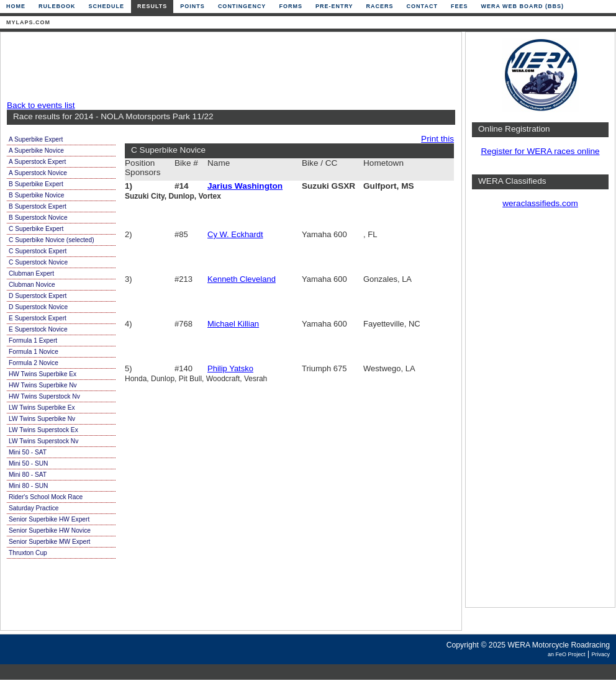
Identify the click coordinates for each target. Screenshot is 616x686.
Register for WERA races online (540, 151)
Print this (437, 139)
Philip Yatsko (230, 368)
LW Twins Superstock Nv (43, 441)
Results (152, 6)
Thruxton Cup (28, 553)
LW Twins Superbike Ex (42, 408)
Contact (422, 6)
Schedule (107, 6)
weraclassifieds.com (540, 203)
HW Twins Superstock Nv (44, 396)
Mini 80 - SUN (28, 486)
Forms (291, 6)
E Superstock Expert (38, 318)
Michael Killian (233, 324)
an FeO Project (567, 654)
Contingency (242, 6)
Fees (460, 6)
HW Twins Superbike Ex (43, 374)
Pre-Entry (334, 6)
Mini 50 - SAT (28, 452)
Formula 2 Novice (34, 363)
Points (192, 6)
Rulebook (57, 6)
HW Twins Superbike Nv (43, 385)
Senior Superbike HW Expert (49, 519)
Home (16, 6)
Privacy (600, 654)
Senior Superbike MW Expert (49, 542)
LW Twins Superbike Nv (42, 419)
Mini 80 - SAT (28, 475)
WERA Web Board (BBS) (522, 6)
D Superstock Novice (38, 307)
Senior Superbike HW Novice (50, 530)
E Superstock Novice (38, 329)
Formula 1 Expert (33, 341)
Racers (380, 6)
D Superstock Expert (38, 296)
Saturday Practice (34, 508)
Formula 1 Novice (34, 352)
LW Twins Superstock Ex (43, 430)
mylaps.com (28, 22)
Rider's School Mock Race (46, 497)
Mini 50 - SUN (28, 463)
